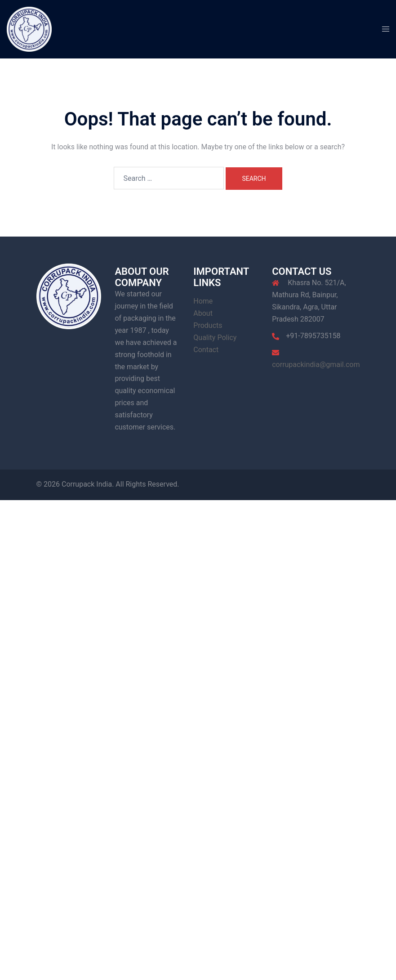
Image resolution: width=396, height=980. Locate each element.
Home (203, 301)
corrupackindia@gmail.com (316, 365)
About (203, 313)
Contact (206, 350)
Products (208, 325)
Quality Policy (215, 338)
